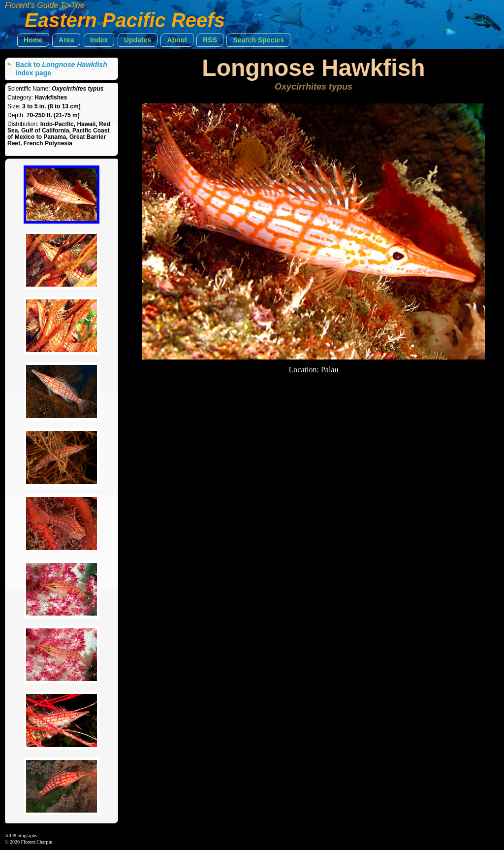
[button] (33, 40)
